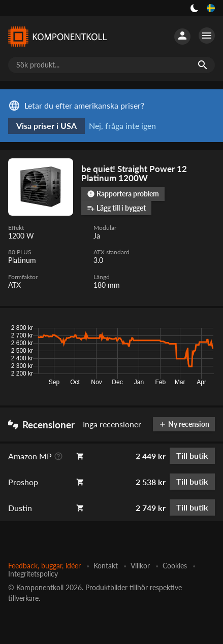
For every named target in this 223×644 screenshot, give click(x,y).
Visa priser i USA (46, 126)
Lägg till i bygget (116, 208)
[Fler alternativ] (207, 36)
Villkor (140, 566)
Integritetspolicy (33, 574)
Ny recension (184, 424)
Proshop (23, 482)
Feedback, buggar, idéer (44, 566)
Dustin (20, 508)
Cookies (175, 566)
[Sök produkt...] (112, 65)
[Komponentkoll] (57, 37)
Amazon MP (30, 456)
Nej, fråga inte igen (122, 126)
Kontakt (106, 566)
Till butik (192, 455)
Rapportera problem (123, 194)
